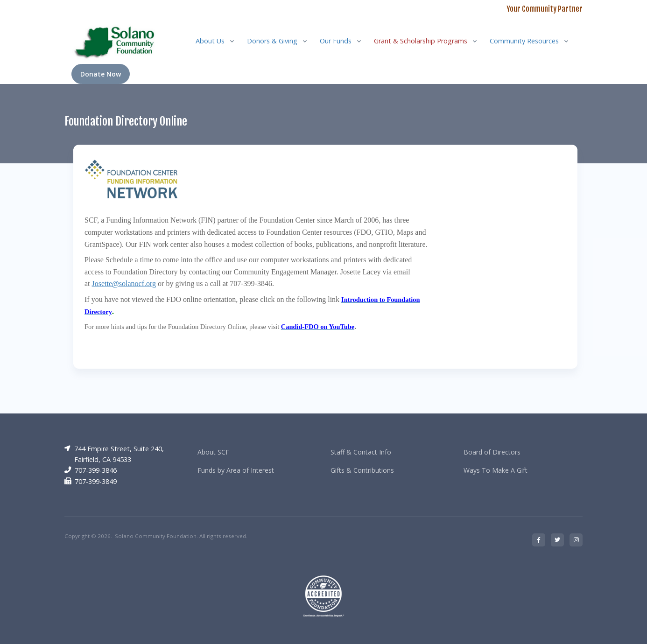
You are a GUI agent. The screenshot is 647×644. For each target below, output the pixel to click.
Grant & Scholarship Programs (421, 41)
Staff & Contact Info (361, 452)
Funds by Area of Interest (236, 470)
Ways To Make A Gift (496, 470)
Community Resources (524, 41)
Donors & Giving (272, 41)
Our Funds (336, 41)
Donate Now (101, 74)
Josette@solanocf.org (124, 283)
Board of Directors (492, 452)
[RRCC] (116, 41)
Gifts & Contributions (362, 470)
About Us (210, 41)
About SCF (213, 452)
